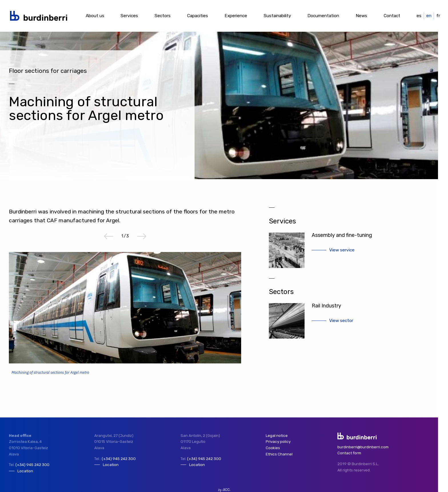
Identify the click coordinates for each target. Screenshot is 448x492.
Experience (236, 16)
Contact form (349, 453)
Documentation (323, 16)
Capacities (198, 16)
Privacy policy (278, 441)
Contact (392, 16)
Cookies (273, 448)
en (429, 16)
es (419, 16)
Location (25, 471)
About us (95, 16)
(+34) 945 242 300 (32, 465)
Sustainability (277, 16)
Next (142, 236)
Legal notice (277, 435)
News (361, 16)
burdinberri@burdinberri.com (363, 447)
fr (438, 16)
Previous (109, 236)
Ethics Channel (279, 454)
